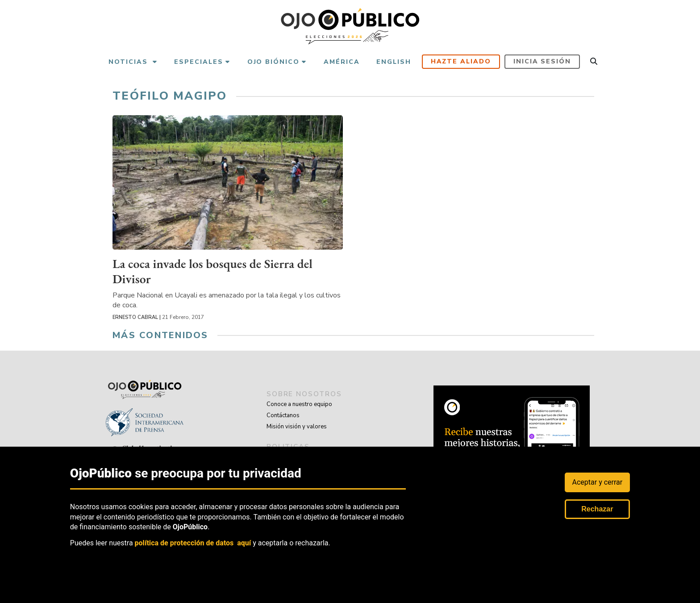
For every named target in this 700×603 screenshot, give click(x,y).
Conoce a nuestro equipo (299, 404)
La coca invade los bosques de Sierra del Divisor (215, 271)
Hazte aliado (461, 61)
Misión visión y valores (297, 427)
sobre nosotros (306, 394)
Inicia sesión (542, 61)
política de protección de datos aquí (193, 543)
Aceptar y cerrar (598, 482)
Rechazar (597, 509)
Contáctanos (283, 415)
